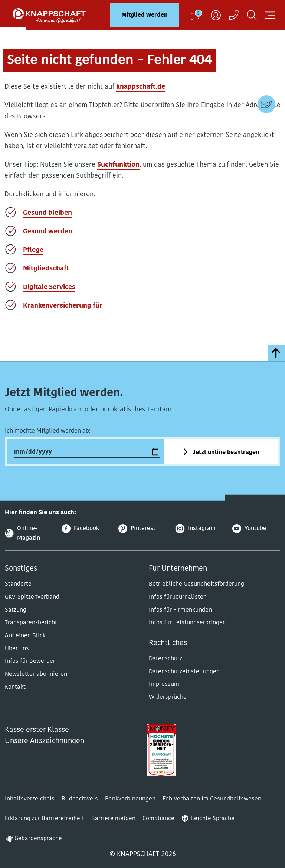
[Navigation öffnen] (270, 15)
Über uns (17, 649)
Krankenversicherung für (63, 306)
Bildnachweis (80, 799)
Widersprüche (168, 697)
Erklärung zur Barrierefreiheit (45, 819)
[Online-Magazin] (29, 534)
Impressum (164, 684)
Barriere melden (113, 819)
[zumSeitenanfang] (276, 353)
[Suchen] (252, 15)
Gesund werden (48, 232)
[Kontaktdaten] (266, 104)
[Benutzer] (216, 15)
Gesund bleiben (47, 213)
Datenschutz (166, 659)
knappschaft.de (141, 87)
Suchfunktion (118, 165)
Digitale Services (49, 287)
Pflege (33, 250)
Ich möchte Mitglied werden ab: (48, 431)
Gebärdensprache (38, 839)
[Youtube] (256, 529)
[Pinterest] (142, 529)
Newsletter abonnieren (36, 674)
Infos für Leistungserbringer (187, 623)
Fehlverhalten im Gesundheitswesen (212, 799)
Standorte (18, 584)
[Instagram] (199, 529)
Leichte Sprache (213, 819)
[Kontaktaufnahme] (234, 15)
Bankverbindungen (130, 799)
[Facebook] (86, 529)
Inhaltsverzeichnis (30, 799)
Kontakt (15, 687)
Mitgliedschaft (46, 269)
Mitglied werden (145, 15)
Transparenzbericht (31, 623)
